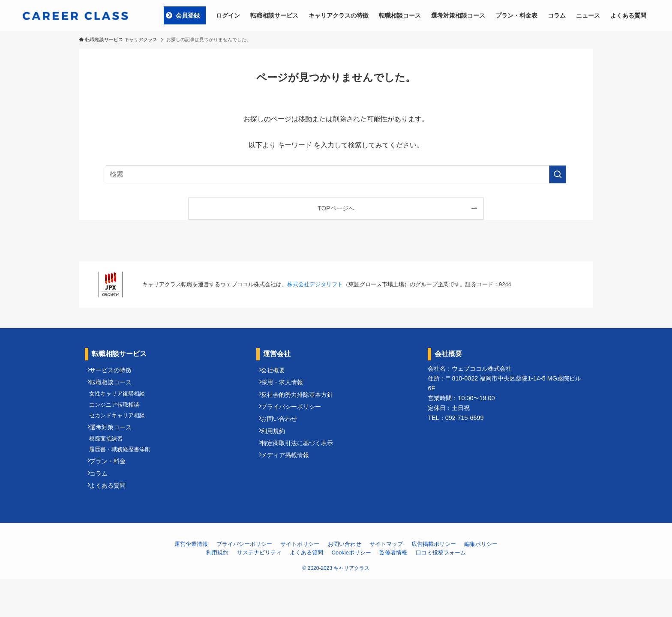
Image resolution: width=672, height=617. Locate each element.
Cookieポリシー (351, 590)
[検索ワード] (336, 174)
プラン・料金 (112, 491)
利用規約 (278, 451)
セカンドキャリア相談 (121, 431)
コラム (103, 506)
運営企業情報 (191, 582)
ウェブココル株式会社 (482, 368)
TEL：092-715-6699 (456, 418)
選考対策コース (115, 446)
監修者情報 (393, 590)
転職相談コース (115, 388)
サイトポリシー (300, 582)
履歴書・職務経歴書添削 (124, 475)
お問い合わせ (284, 435)
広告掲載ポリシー (434, 582)
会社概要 (278, 372)
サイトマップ (386, 582)
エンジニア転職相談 (118, 417)
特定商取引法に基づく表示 (302, 467)
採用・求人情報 (287, 388)
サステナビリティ (259, 590)
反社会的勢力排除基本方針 (302, 404)
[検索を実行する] (558, 174)
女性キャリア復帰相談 (121, 403)
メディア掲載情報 (290, 482)
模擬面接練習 (110, 461)
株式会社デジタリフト (315, 284)
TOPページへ (336, 208)
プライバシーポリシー (296, 420)
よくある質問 (112, 522)
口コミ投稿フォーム (441, 590)
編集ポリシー (481, 582)
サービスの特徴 (115, 372)
